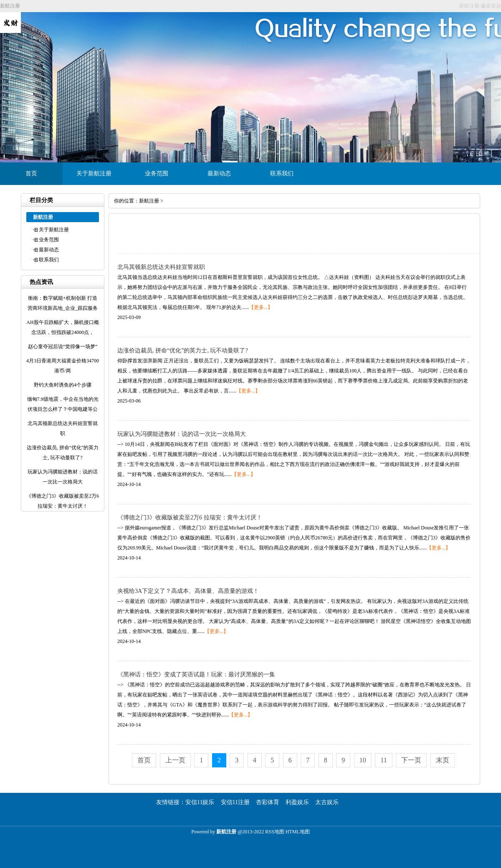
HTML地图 (298, 832)
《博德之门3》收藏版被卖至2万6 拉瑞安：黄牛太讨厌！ (190, 518)
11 (383, 760)
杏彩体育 (268, 802)
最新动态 (219, 173)
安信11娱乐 (200, 802)
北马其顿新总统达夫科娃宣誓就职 (161, 267)
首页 (31, 173)
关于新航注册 (94, 173)
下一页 (411, 760)
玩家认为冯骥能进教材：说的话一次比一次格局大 (182, 434)
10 (363, 760)
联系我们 (282, 173)
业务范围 (157, 173)
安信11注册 (235, 802)
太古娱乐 (327, 802)
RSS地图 (275, 832)
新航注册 (149, 201)
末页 (443, 760)
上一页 (175, 760)
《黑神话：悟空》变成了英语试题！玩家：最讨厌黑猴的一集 (196, 674)
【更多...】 (261, 307)
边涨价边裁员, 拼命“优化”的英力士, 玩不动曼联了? (183, 350)
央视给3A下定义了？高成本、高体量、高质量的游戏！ (188, 591)
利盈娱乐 (297, 802)
